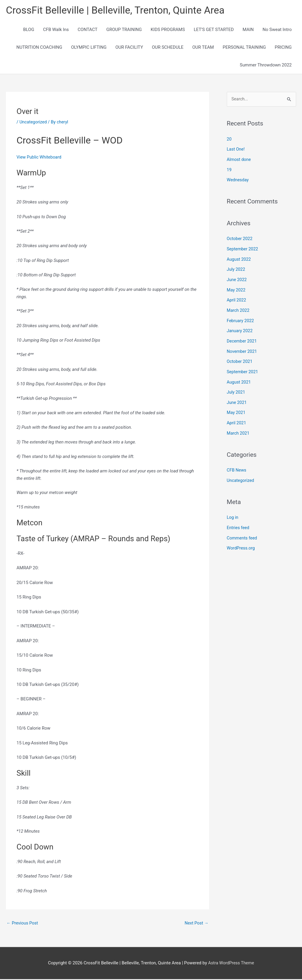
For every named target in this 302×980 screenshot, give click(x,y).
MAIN (248, 30)
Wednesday (238, 180)
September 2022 (243, 248)
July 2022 (236, 268)
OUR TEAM (203, 48)
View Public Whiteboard (40, 158)
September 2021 (243, 368)
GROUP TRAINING (124, 30)
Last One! (236, 150)
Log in (233, 511)
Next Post (196, 924)
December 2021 (242, 338)
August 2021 (239, 378)
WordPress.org (241, 541)
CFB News (237, 464)
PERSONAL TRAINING (244, 48)
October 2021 (240, 358)
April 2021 (237, 418)
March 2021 (239, 428)
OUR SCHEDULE (168, 48)
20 (229, 140)
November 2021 (242, 348)
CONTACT (87, 30)
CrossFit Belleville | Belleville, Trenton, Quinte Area (119, 10)
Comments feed (243, 531)
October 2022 (240, 238)
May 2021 (237, 407)
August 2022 (239, 258)
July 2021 (236, 388)
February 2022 (241, 318)
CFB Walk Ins (56, 30)
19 (229, 170)
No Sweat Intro (277, 30)
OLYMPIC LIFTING (89, 48)
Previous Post (23, 924)
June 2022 (237, 278)
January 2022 (240, 328)
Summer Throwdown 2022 (266, 66)
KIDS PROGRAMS (168, 30)
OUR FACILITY (129, 48)
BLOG (29, 30)
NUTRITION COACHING (39, 48)
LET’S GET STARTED (214, 30)
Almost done (239, 160)
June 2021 (237, 397)
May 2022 (237, 288)
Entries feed (238, 521)
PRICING (283, 48)
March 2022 (239, 308)
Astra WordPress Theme (231, 964)
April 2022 (237, 298)
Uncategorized (34, 122)
